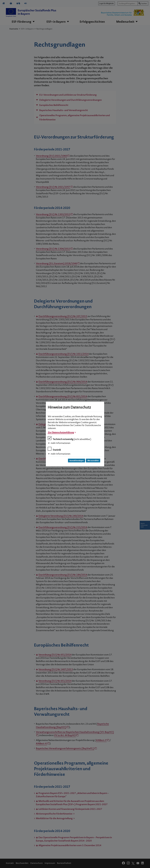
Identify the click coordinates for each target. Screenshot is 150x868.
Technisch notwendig (69, 438)
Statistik (54, 449)
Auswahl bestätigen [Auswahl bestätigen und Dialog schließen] (77, 461)
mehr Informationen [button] (61, 443)
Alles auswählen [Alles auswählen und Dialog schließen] (93, 461)
